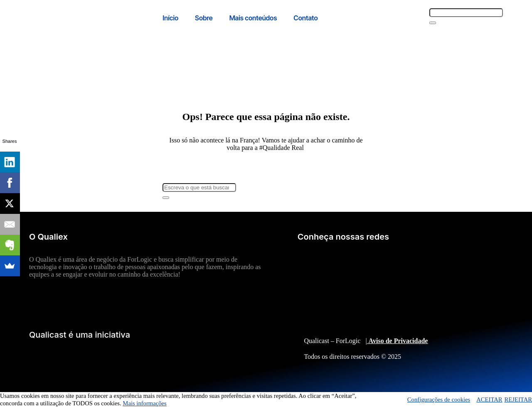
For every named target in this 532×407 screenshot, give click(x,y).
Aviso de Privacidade (398, 341)
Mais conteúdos (253, 18)
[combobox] (466, 13)
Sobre (204, 18)
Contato (305, 18)
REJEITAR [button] (518, 400)
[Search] (433, 23)
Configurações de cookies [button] (439, 400)
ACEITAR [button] (489, 400)
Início (170, 18)
